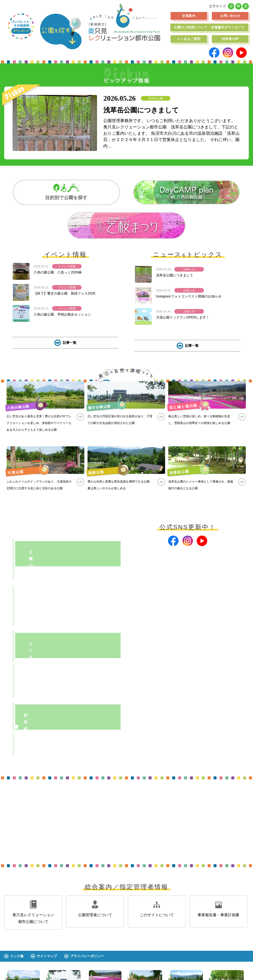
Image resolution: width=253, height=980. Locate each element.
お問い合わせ (230, 16)
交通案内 (189, 16)
